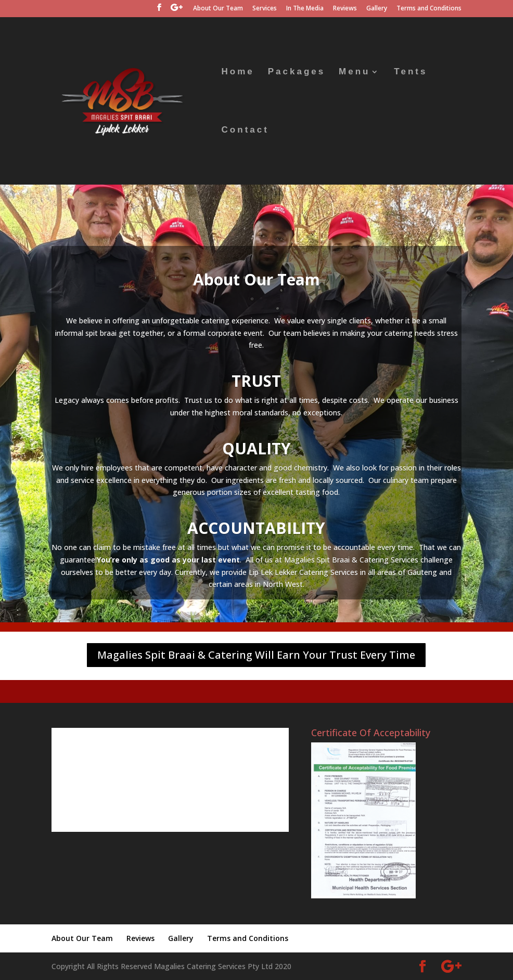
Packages (297, 72)
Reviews (345, 9)
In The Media (305, 9)
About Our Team (218, 9)
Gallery (377, 9)
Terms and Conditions (429, 9)
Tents (411, 72)
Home (238, 72)
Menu (354, 72)
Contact (245, 130)
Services (265, 9)
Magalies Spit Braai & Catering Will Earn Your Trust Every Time (256, 655)
